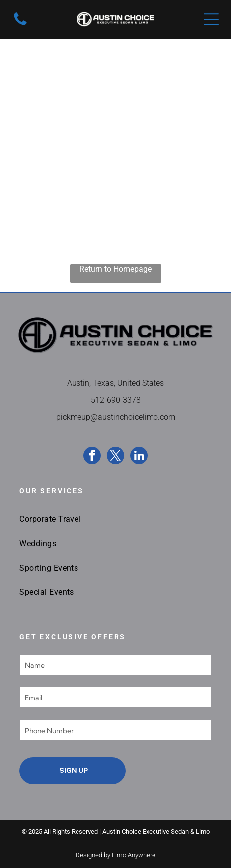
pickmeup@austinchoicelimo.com (116, 417)
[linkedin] (139, 457)
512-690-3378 (116, 400)
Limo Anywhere (134, 855)
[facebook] (92, 457)
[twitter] (115, 457)
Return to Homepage (115, 269)
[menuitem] (115, 519)
